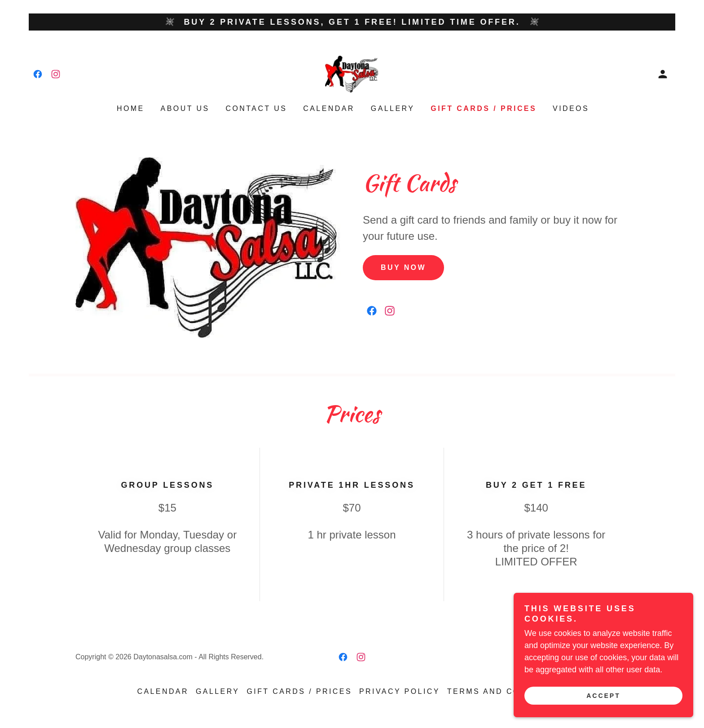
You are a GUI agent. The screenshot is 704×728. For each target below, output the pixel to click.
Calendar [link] (329, 108)
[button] (663, 74)
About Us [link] (185, 108)
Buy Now (403, 267)
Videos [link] (571, 108)
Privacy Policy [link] (400, 691)
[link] (38, 74)
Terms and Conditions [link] (507, 691)
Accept (603, 696)
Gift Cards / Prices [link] (484, 108)
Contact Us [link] (257, 108)
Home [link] (131, 108)
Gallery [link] (393, 108)
